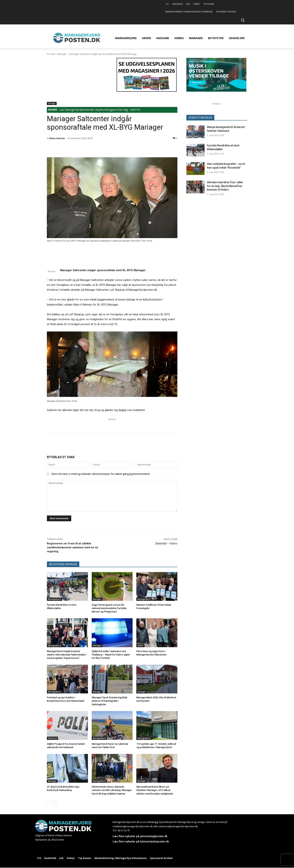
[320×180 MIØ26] (216, 91)
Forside (51, 54)
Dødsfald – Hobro (166, 543)
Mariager (62, 54)
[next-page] (55, 803)
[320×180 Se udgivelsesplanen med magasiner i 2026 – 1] (147, 91)
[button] (243, 20)
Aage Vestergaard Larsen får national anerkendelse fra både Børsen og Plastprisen (109, 608)
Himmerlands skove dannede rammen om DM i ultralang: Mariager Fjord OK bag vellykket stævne (112, 790)
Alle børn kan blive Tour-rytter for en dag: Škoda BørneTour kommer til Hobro (225, 186)
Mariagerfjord (54, 599)
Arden (140, 646)
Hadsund (52, 738)
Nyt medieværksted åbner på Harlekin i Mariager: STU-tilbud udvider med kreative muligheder (155, 790)
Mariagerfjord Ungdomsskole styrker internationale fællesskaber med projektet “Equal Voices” (66, 655)
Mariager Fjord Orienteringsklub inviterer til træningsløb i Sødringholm (109, 701)
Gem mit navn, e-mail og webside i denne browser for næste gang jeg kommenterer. (101, 474)
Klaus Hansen (57, 138)
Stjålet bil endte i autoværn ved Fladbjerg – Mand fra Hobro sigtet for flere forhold (111, 655)
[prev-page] (49, 803)
